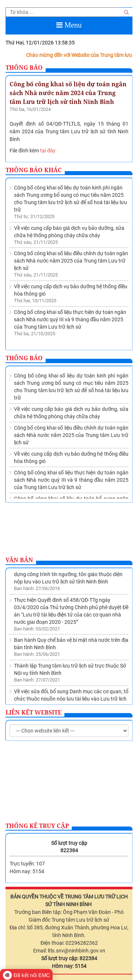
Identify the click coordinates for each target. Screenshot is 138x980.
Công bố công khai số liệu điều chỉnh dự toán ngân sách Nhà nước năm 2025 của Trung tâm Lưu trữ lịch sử (71, 261)
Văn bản (19, 560)
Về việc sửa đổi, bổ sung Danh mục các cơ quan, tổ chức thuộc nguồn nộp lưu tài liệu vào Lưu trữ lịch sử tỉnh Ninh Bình (71, 700)
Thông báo (24, 68)
